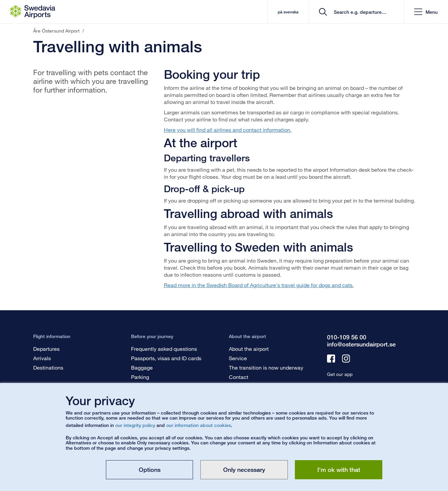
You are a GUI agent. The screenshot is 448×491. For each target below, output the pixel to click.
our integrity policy (135, 425)
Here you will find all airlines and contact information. (228, 130)
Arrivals (42, 358)
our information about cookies (199, 425)
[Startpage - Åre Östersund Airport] (33, 12)
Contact (239, 377)
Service (238, 358)
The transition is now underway (266, 367)
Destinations (48, 367)
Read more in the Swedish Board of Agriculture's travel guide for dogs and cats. (259, 285)
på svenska (288, 12)
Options (150, 470)
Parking (140, 377)
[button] (426, 12)
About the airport (249, 349)
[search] (359, 12)
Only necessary (244, 470)
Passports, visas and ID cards (166, 358)
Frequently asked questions (164, 349)
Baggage (142, 367)
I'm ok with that (339, 470)
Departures (46, 349)
